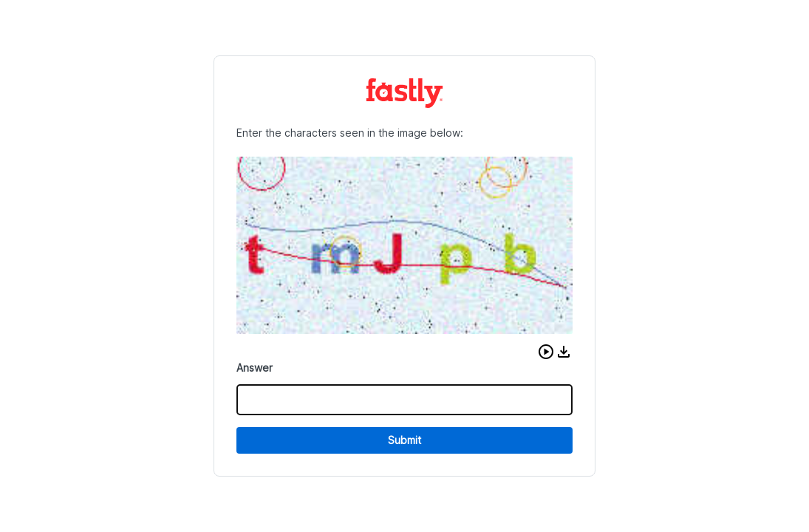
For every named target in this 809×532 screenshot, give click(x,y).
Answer (255, 368)
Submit (404, 440)
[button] (546, 352)
